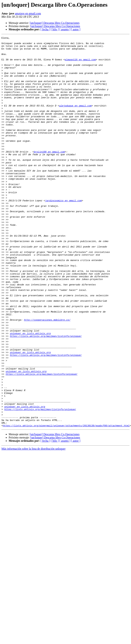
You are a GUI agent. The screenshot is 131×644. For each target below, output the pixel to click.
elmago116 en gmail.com (80, 64)
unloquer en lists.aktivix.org (30, 393)
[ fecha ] (45, 29)
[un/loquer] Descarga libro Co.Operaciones (54, 23)
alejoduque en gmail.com (75, 120)
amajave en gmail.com (28, 13)
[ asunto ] (65, 29)
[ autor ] (76, 29)
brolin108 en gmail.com (49, 175)
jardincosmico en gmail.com (63, 234)
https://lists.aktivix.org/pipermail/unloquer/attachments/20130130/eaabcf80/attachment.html (66, 504)
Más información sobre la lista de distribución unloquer (33, 527)
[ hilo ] (55, 29)
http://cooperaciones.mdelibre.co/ (47, 377)
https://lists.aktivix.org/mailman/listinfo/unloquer (46, 396)
